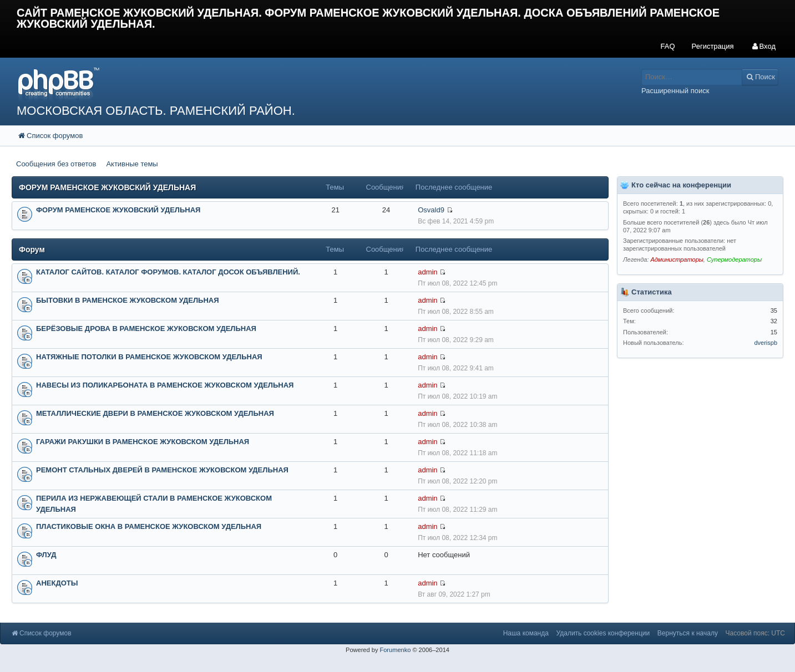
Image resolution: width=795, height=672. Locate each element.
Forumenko (395, 650)
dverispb (766, 343)
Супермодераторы (734, 259)
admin (427, 272)
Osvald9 (431, 210)
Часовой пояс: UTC (755, 633)
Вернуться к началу (688, 633)
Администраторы (677, 259)
